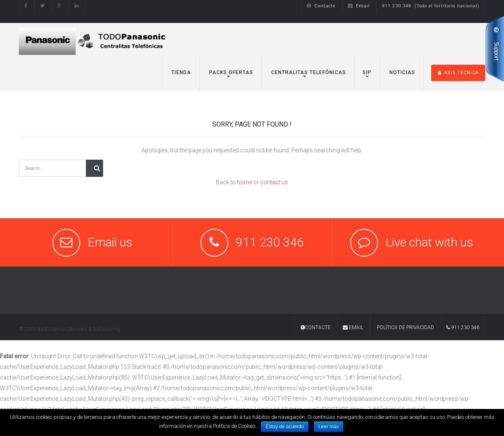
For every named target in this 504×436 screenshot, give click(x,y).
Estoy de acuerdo (285, 427)
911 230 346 (463, 328)
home (244, 182)
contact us (274, 182)
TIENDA (181, 72)
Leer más (328, 427)
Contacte (321, 6)
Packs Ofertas (230, 72)
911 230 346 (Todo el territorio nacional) (431, 6)
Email (359, 6)
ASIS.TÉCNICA (458, 73)
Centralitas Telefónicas (308, 72)
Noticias (402, 72)
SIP (367, 72)
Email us (110, 242)
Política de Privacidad (405, 328)
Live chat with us (429, 242)
